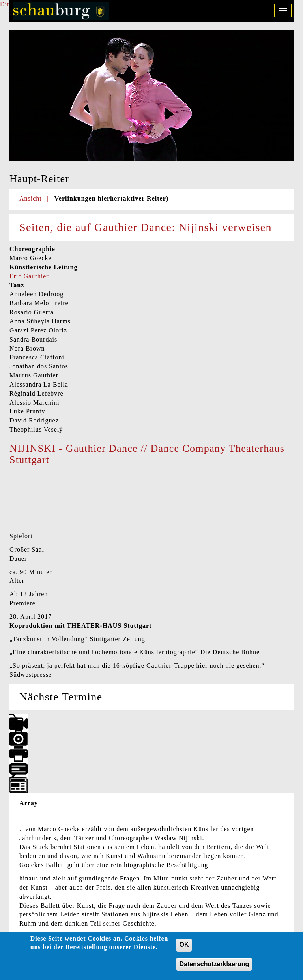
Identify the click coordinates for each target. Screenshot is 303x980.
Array (29, 803)
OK (184, 949)
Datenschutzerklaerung (214, 968)
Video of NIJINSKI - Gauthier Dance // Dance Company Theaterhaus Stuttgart (69, 499)
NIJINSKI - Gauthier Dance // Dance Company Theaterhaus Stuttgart (147, 454)
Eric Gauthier (29, 276)
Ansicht (31, 198)
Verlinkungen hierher (111, 198)
